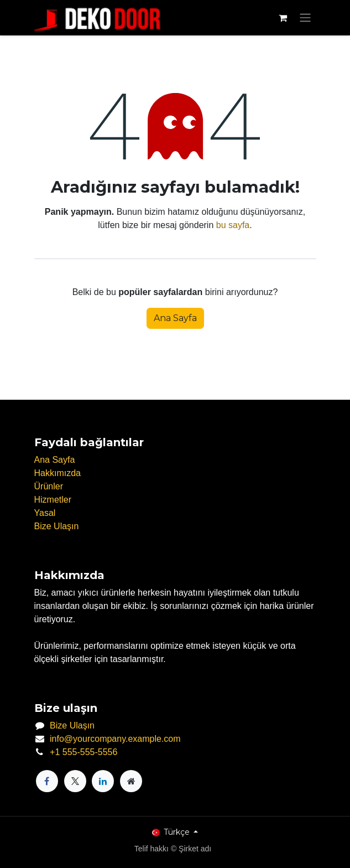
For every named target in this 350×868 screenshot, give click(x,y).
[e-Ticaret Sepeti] (283, 18)
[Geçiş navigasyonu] (305, 18)
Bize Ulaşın (57, 526)
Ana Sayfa (175, 318)
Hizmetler (53, 500)
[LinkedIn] (103, 781)
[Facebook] (47, 781)
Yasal (45, 513)
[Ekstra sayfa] (131, 781)
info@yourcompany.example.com (115, 739)
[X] (75, 781)
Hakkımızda (58, 473)
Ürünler (49, 486)
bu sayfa (233, 225)
